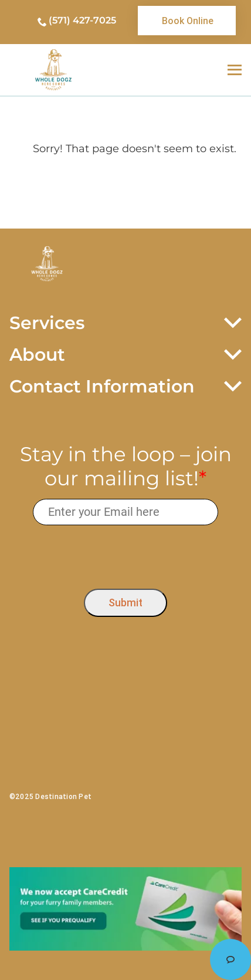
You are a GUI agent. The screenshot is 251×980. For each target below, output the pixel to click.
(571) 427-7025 (82, 20)
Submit (126, 603)
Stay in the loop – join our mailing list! (126, 466)
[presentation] (126, 554)
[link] (187, 21)
